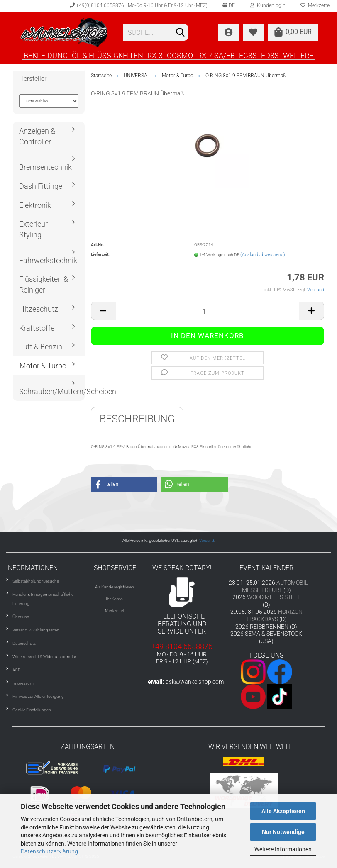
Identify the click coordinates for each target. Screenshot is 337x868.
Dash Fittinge (41, 186)
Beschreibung (137, 419)
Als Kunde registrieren (115, 587)
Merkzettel (114, 611)
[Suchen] (181, 33)
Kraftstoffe (37, 328)
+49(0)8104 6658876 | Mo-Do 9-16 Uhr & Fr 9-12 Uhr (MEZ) (139, 5)
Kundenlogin (268, 5)
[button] (124, 484)
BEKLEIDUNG (46, 55)
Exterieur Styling (33, 229)
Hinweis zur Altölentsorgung (38, 696)
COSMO (180, 55)
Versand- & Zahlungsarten (36, 630)
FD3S (270, 55)
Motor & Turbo (43, 366)
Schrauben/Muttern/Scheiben (52, 391)
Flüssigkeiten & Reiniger (44, 284)
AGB (16, 670)
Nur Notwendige (283, 832)
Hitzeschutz (39, 309)
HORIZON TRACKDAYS (274, 615)
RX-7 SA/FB (216, 55)
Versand (207, 540)
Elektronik (35, 205)
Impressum (23, 683)
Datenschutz (24, 643)
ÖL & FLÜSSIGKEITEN (107, 55)
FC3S (248, 55)
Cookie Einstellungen (32, 710)
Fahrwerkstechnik (48, 260)
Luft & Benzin (41, 347)
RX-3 (155, 55)
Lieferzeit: (100, 254)
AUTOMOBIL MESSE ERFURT (275, 586)
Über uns (21, 617)
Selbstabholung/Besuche (36, 581)
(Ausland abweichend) (263, 255)
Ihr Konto (114, 599)
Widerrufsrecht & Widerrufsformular (44, 657)
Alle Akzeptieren (283, 811)
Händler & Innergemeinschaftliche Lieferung (43, 599)
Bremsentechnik (45, 167)
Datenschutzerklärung (49, 851)
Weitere (298, 55)
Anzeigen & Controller (37, 136)
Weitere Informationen (283, 849)
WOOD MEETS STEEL (274, 597)
